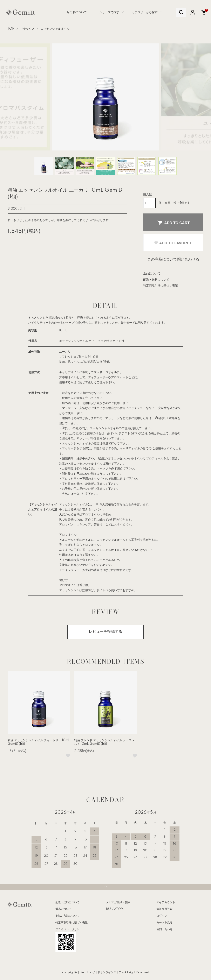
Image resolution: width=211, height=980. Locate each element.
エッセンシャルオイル (55, 29)
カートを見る (164, 923)
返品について (152, 274)
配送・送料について (156, 280)
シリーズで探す (109, 12)
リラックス (27, 29)
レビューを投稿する (105, 632)
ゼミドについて (77, 12)
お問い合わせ (164, 929)
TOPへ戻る (105, 887)
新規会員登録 (164, 909)
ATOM (119, 909)
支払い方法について (67, 916)
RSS (109, 909)
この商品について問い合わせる (173, 260)
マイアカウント (166, 902)
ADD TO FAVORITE (173, 243)
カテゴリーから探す (145, 12)
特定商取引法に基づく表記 (161, 286)
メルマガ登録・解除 (118, 902)
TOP (11, 29)
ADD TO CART (173, 223)
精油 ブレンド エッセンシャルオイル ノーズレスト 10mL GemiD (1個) (104, 742)
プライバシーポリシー (69, 929)
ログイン (162, 916)
